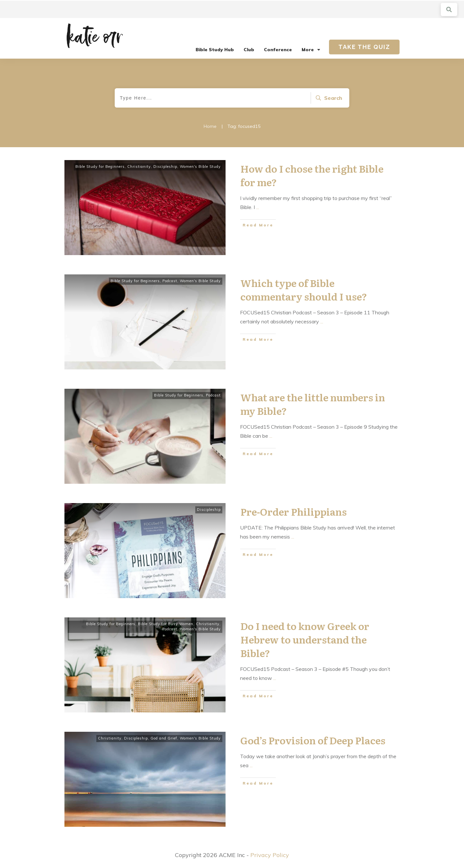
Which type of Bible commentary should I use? (304, 290)
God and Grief (164, 738)
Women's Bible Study (200, 167)
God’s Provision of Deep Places (313, 740)
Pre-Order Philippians (294, 511)
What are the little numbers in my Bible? (313, 404)
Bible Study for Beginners (100, 167)
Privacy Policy (270, 855)
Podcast (170, 281)
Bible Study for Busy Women (166, 624)
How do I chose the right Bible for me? (312, 175)
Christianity (139, 167)
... (258, 207)
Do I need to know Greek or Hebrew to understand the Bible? (305, 639)
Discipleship (165, 167)
